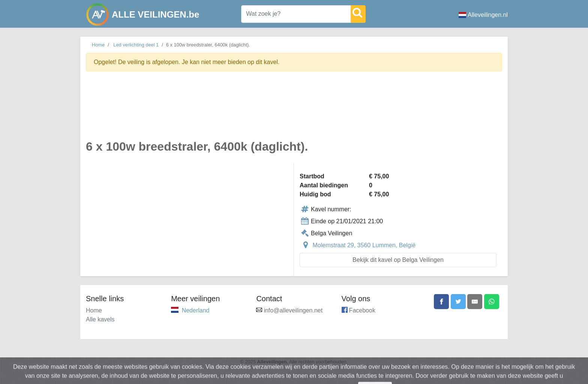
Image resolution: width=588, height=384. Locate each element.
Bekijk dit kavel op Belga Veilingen (398, 260)
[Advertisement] (294, 110)
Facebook (362, 310)
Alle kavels (100, 319)
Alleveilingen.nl (483, 15)
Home (98, 45)
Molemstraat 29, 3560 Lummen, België (364, 245)
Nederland (196, 310)
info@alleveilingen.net (293, 310)
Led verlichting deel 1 (136, 45)
